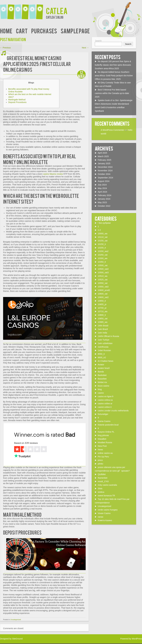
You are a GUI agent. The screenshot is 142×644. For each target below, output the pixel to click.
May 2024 (102, 188)
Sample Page (75, 31)
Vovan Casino (104, 513)
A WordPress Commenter (112, 130)
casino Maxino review (53, 174)
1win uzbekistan (105, 343)
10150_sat (103, 241)
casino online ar (105, 404)
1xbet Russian (104, 350)
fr (98, 418)
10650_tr (102, 301)
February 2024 (105, 195)
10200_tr (102, 248)
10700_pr (102, 308)
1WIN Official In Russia (108, 336)
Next (85, 48)
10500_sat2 (103, 269)
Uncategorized (16, 620)
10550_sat (103, 283)
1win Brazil (103, 329)
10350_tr (102, 262)
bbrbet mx (102, 382)
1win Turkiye (104, 340)
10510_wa (103, 276)
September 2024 (105, 178)
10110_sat (103, 237)
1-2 (99, 230)
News (100, 450)
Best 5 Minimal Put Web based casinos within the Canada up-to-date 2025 (112, 93)
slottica (101, 492)
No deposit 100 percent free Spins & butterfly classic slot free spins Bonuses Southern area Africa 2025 (113, 65)
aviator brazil (104, 368)
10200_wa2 (103, 251)
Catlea (57, 11)
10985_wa (103, 322)
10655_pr (102, 304)
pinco (100, 460)
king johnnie (103, 435)
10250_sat (103, 255)
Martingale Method (17, 100)
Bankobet (102, 375)
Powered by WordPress (131, 639)
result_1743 (103, 481)
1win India (102, 333)
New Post (102, 446)
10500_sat (103, 265)
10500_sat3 (103, 273)
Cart (22, 31)
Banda (101, 372)
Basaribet (102, 379)
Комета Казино (105, 520)
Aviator (101, 365)
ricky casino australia (107, 485)
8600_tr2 (102, 357)
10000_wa (103, 234)
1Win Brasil (103, 326)
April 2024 (102, 192)
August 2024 (104, 181)
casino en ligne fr (106, 396)
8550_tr (101, 354)
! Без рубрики (104, 223)
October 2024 (104, 174)
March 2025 (103, 156)
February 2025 (105, 160)
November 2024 (105, 171)
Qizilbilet (102, 474)
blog (100, 389)
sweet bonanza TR (106, 496)
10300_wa (103, 258)
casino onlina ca (105, 400)
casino (101, 393)
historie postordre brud (108, 425)
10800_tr (102, 315)
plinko (101, 464)
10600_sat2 (103, 297)
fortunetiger (103, 414)
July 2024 (102, 185)
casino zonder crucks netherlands (113, 411)
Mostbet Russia (105, 442)
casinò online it (105, 407)
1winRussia (103, 347)
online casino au (105, 453)
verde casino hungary (108, 510)
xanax (101, 517)
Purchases (44, 31)
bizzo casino (103, 386)
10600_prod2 (104, 290)
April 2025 (102, 153)
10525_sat (103, 280)
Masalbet (102, 439)
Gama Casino (104, 421)
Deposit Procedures (17, 102)
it (98, 428)
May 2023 (102, 202)
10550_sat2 (103, 287)
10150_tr (102, 244)
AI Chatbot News (106, 361)
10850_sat (103, 319)
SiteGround (17, 639)
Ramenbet (103, 478)
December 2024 (105, 167)
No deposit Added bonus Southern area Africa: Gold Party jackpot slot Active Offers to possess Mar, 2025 (114, 76)
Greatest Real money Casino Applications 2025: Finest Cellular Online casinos (37, 64)
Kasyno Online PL (106, 432)
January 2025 (104, 163)
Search (98, 41)
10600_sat (103, 294)
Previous (5, 48)
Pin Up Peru (103, 457)
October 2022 (104, 206)
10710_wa (103, 311)
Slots (100, 488)
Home (6, 31)
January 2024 (104, 199)
